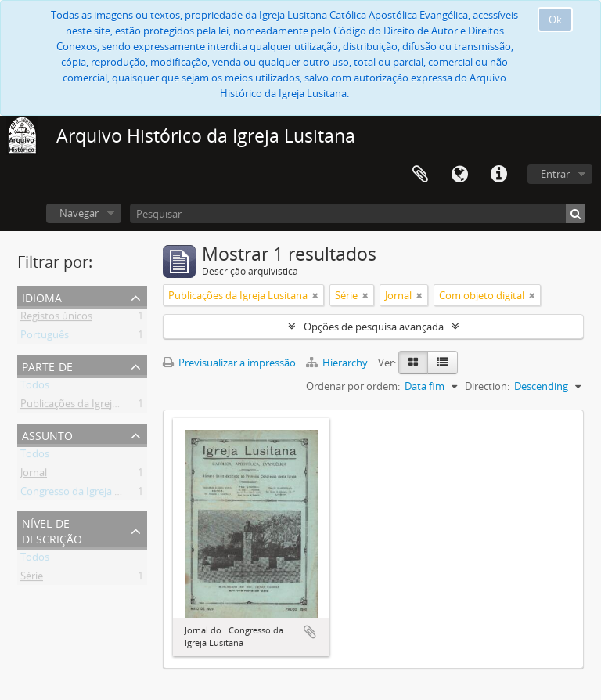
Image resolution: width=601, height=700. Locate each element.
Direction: (487, 386)
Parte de (47, 365)
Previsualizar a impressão (229, 363)
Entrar (555, 174)
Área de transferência (420, 175)
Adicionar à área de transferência (310, 632)
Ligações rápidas (498, 175)
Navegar (79, 213)
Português (45, 337)
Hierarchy (338, 363)
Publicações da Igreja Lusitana (90, 406)
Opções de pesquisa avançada (374, 327)
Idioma (459, 175)
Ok (555, 20)
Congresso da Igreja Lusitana (87, 494)
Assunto (47, 434)
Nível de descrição (52, 530)
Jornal (34, 475)
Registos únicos (56, 319)
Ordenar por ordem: (353, 386)
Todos (35, 388)
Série (32, 579)
